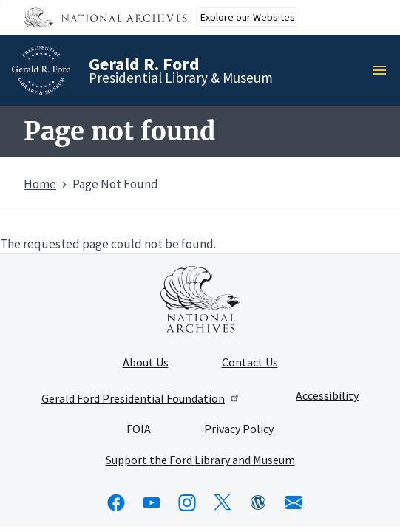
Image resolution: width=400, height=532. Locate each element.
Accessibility (327, 396)
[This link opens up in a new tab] (200, 299)
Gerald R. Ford (144, 64)
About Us (146, 363)
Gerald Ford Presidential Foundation (141, 398)
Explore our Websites (248, 17)
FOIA (139, 429)
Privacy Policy (239, 429)
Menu (384, 70)
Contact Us (250, 363)
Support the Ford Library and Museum (200, 460)
